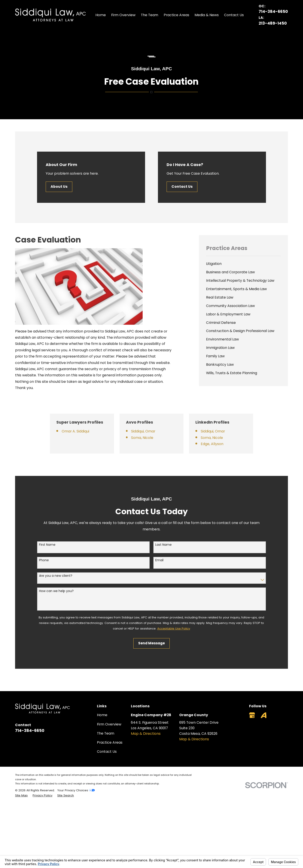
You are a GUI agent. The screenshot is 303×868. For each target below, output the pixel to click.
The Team (106, 733)
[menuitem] (243, 264)
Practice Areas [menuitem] (176, 15)
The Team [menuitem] (150, 15)
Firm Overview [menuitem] (123, 15)
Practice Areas (110, 742)
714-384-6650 (273, 11)
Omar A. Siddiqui (82, 431)
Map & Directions (146, 734)
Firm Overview (109, 724)
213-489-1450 (273, 23)
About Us (59, 187)
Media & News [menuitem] (207, 15)
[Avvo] (264, 715)
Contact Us (183, 187)
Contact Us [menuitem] (234, 15)
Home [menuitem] (101, 15)
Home (102, 715)
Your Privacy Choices (76, 790)
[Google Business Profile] (252, 715)
